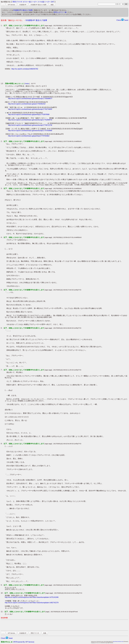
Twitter (27, 84)
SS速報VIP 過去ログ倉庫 (39, 5)
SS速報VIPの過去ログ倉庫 (23, 10)
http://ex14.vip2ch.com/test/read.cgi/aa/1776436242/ (27, 104)
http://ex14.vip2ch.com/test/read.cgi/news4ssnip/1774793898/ (30, 131)
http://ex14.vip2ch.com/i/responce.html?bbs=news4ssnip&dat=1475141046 (32, 597)
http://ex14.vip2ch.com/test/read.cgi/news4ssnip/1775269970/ (30, 120)
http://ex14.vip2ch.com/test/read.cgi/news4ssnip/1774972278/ (30, 125)
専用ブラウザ (17, 2)
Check (119, 20)
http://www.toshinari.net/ (118, 642)
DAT (53, 2)
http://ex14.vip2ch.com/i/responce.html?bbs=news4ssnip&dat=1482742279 (32, 603)
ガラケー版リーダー (30, 2)
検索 (52, 5)
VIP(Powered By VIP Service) (24, 642)
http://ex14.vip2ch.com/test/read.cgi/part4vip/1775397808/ (29, 114)
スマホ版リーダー (44, 2)
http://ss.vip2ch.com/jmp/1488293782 (25, 69)
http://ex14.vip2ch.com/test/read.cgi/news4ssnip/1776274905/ (30, 109)
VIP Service (11, 5)
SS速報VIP (23, 5)
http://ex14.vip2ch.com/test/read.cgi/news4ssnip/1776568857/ (30, 98)
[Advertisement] (42, 76)
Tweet (126, 20)
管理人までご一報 (60, 12)
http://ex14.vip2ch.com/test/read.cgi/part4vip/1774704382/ (29, 136)
